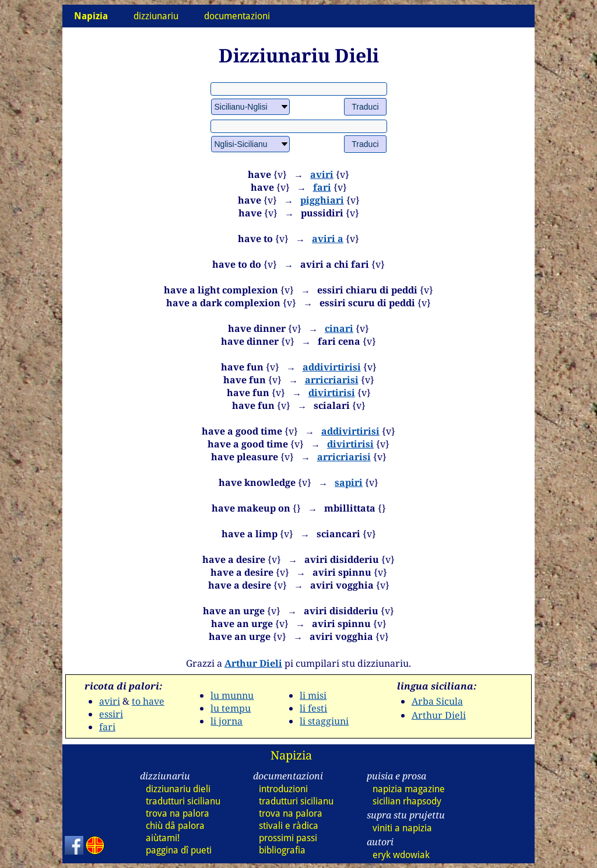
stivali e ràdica (289, 826)
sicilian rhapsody (407, 801)
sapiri (349, 482)
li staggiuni (324, 721)
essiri (111, 714)
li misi (313, 695)
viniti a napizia (402, 828)
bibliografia (282, 850)
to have (148, 701)
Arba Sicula (437, 701)
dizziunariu (156, 16)
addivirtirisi (332, 367)
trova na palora (178, 813)
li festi (313, 708)
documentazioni (237, 16)
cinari (339, 328)
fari (322, 187)
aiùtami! (163, 838)
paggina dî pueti (179, 850)
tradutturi (183, 801)
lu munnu (232, 695)
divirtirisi (332, 393)
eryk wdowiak (401, 855)
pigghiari (322, 200)
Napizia (291, 755)
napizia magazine (409, 789)
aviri (322, 174)
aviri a (328, 239)
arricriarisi (332, 380)
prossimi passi (288, 838)
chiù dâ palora (175, 826)
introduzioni (283, 789)
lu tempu (231, 708)
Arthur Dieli (253, 663)
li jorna (226, 721)
